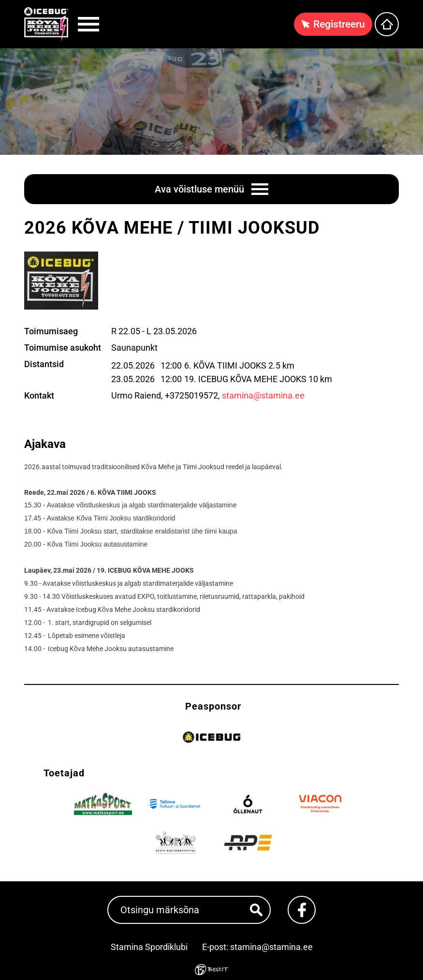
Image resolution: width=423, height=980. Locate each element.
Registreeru (339, 24)
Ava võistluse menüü (199, 189)
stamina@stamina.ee (263, 395)
